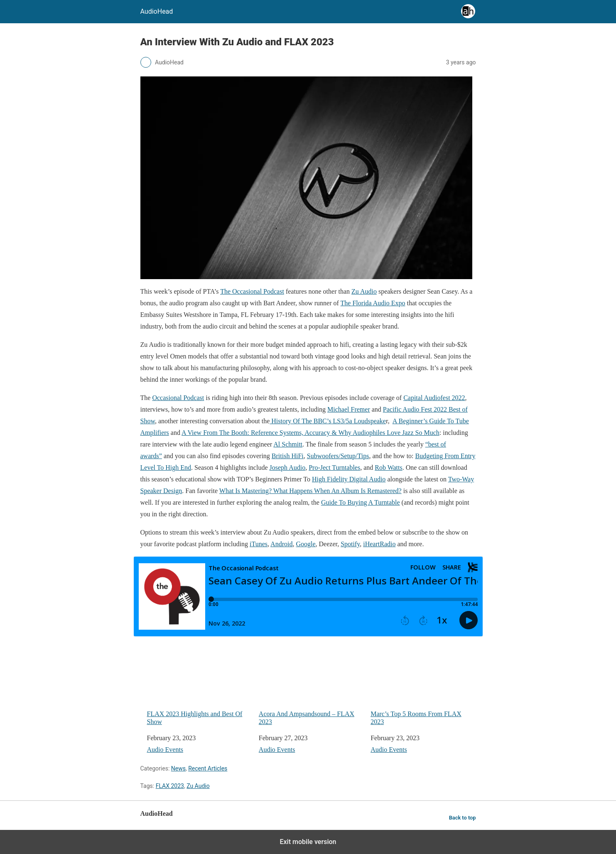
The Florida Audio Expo (373, 303)
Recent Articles (208, 768)
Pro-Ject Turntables (334, 467)
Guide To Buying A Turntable (361, 502)
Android (281, 544)
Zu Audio (364, 291)
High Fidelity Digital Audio (349, 479)
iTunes (259, 544)
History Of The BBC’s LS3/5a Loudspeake (328, 421)
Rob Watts (388, 467)
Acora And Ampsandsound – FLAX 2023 (311, 686)
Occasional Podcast (178, 398)
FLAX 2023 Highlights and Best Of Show (200, 686)
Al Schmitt (288, 444)
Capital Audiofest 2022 (434, 398)
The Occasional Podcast (252, 291)
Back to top (463, 818)
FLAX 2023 (170, 786)
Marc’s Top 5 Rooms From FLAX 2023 (423, 686)
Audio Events (165, 750)
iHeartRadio (379, 544)
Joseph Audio (288, 467)
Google (306, 544)
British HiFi (288, 456)
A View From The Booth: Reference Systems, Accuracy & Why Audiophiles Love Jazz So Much (310, 433)
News (178, 768)
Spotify (350, 544)
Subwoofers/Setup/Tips (338, 456)
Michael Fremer (349, 409)
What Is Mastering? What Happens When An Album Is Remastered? (310, 491)
